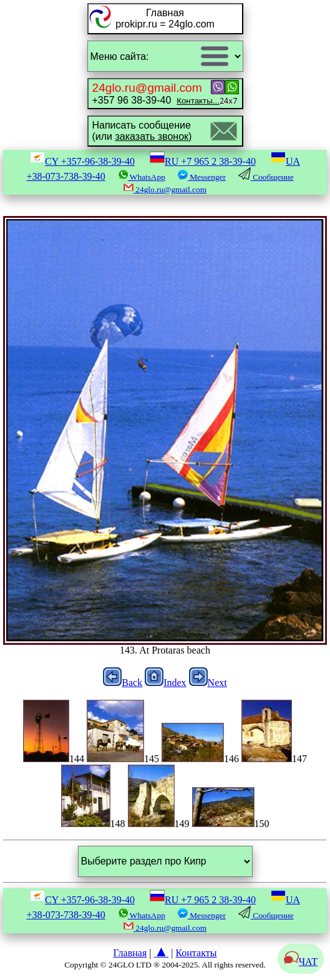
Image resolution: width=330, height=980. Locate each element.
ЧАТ (301, 962)
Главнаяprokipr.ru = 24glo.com (165, 18)
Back (123, 683)
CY (82, 161)
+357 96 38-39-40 (156, 93)
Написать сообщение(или (142, 131)
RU (203, 161)
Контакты (196, 953)
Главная (130, 953)
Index (165, 683)
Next (208, 683)
